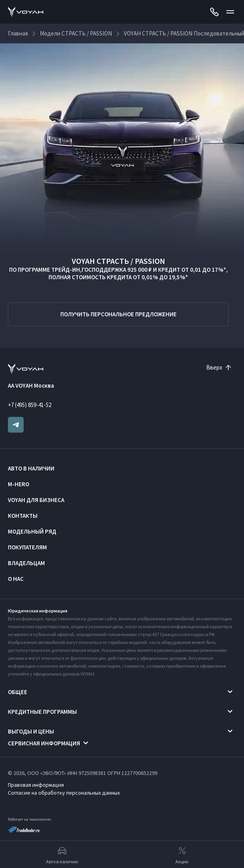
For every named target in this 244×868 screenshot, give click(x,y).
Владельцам (26, 563)
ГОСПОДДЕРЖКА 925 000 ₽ (117, 270)
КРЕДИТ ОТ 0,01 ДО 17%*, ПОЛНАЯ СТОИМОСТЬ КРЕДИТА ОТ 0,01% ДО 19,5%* (138, 273)
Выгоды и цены (31, 731)
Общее (18, 692)
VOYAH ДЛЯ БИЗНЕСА (36, 500)
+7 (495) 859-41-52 (30, 405)
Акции (182, 855)
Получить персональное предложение (118, 314)
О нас (16, 579)
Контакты (23, 516)
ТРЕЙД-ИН (66, 270)
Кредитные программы (42, 712)
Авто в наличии (31, 468)
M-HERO (19, 484)
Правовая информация (36, 785)
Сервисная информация (44, 743)
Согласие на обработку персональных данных (64, 793)
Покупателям (27, 547)
